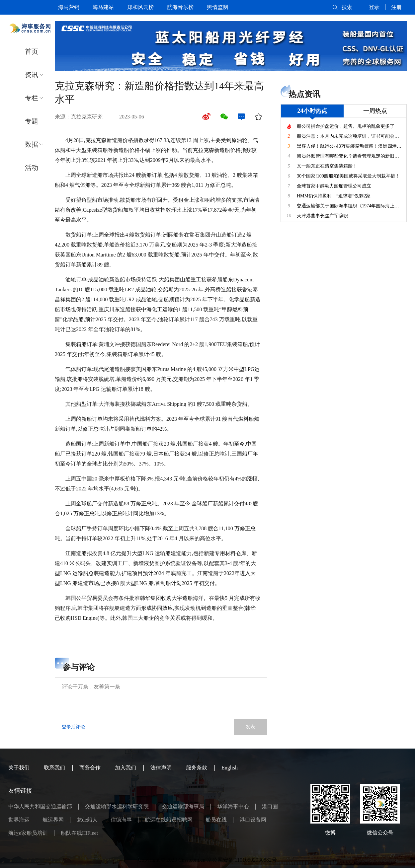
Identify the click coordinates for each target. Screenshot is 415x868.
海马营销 (69, 7)
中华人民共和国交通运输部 (40, 806)
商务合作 (90, 768)
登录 (374, 7)
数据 (32, 144)
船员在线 (216, 820)
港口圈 (270, 806)
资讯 (32, 75)
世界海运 (19, 820)
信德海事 (121, 820)
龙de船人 (87, 820)
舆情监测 (217, 7)
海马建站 (103, 7)
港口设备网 (253, 820)
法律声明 (161, 768)
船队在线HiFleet (79, 833)
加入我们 (125, 768)
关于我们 (19, 768)
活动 (32, 168)
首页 (32, 51)
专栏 (32, 98)
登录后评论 (73, 727)
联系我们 (54, 768)
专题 (32, 121)
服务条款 (197, 768)
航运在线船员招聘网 (169, 820)
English (230, 768)
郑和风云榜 (140, 7)
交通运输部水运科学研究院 (117, 806)
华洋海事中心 (233, 806)
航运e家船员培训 (28, 833)
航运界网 (53, 820)
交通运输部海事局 (183, 806)
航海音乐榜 (180, 7)
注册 (396, 7)
